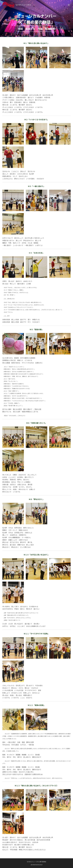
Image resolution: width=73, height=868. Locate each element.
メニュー (69, 5)
